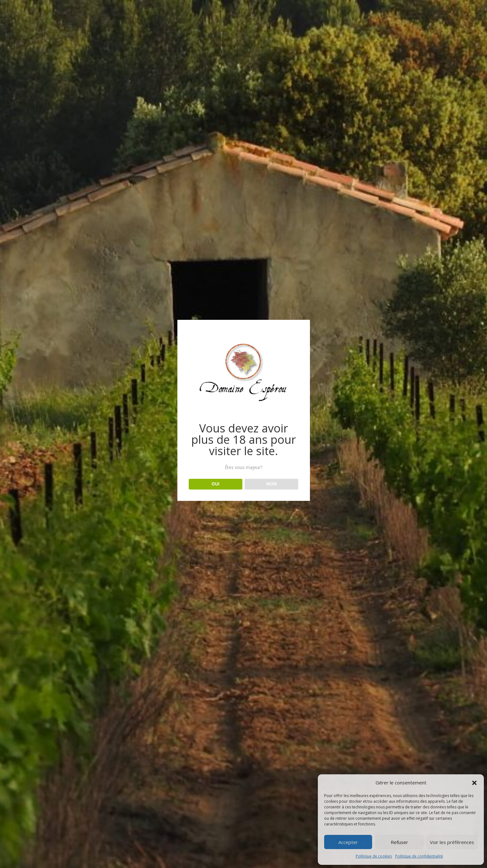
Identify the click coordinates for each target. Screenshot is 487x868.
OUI (215, 484)
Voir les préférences (452, 842)
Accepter (348, 842)
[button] (474, 783)
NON (272, 484)
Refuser (399, 842)
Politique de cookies (374, 856)
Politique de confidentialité (419, 856)
